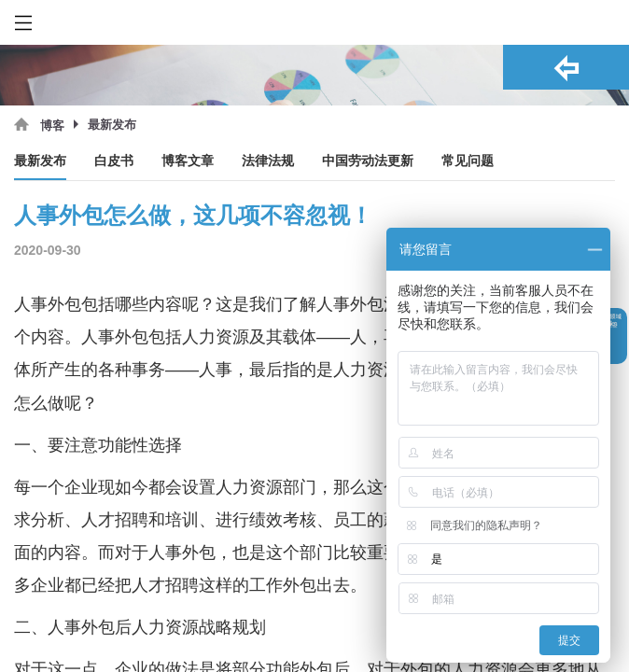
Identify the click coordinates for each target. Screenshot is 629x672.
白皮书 (114, 161)
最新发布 (40, 161)
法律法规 (268, 161)
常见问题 (468, 161)
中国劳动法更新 (368, 161)
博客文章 (188, 161)
